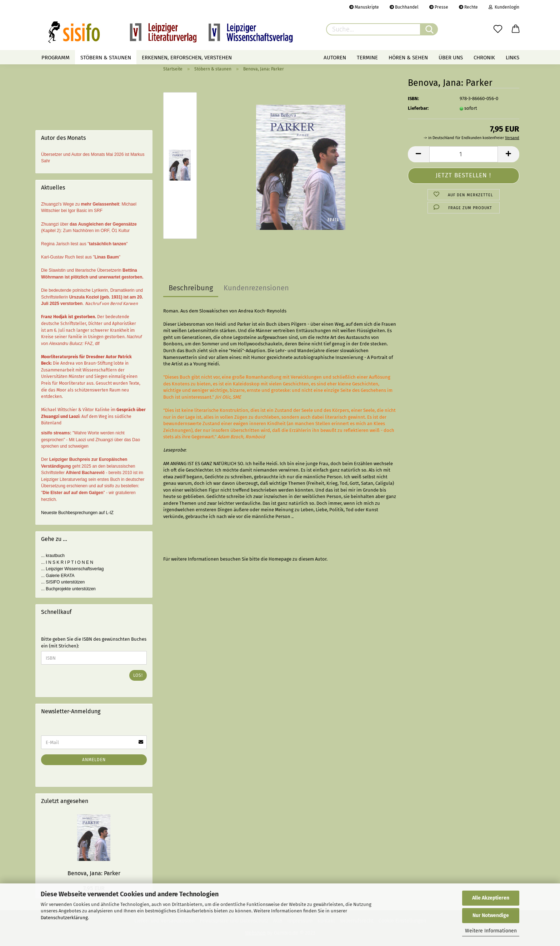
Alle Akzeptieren (491, 898)
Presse (439, 7)
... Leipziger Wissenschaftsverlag (72, 569)
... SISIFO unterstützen (63, 582)
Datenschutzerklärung (64, 918)
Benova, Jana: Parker (94, 873)
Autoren (335, 58)
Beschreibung (191, 288)
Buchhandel (404, 7)
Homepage (280, 559)
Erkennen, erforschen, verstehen (187, 58)
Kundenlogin (504, 7)
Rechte (468, 7)
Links (512, 58)
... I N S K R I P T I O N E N (67, 562)
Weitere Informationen (491, 931)
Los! (138, 675)
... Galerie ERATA (58, 576)
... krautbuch (53, 556)
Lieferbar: (418, 108)
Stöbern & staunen (106, 58)
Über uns (451, 58)
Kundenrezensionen (256, 288)
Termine (367, 58)
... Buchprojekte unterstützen (68, 589)
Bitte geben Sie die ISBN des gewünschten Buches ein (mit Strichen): (94, 642)
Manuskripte (364, 7)
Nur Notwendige (491, 915)
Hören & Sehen (408, 58)
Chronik (484, 58)
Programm (56, 58)
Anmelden (94, 760)
